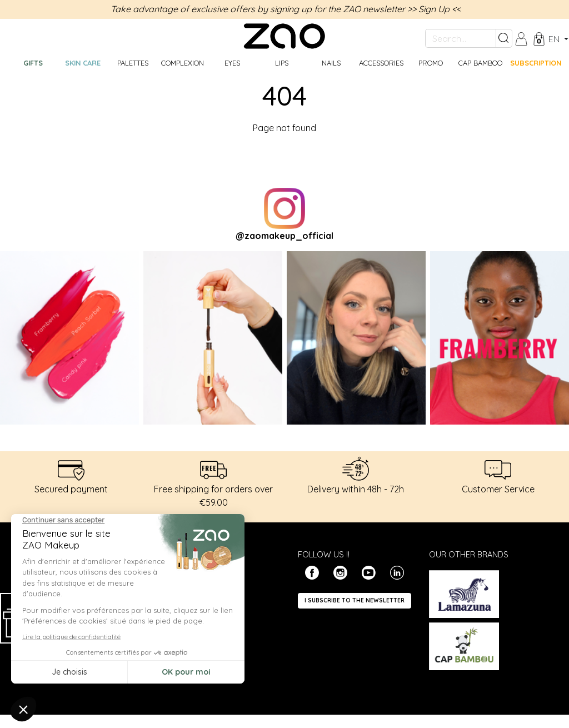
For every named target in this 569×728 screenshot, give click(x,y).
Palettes (133, 63)
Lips (282, 63)
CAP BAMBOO (480, 63)
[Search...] (461, 38)
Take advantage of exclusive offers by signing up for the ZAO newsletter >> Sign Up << (286, 9)
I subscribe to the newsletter (355, 600)
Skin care (83, 63)
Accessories (381, 63)
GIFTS (33, 63)
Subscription (535, 63)
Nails (331, 63)
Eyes (232, 63)
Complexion (183, 63)
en (555, 39)
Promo (431, 63)
